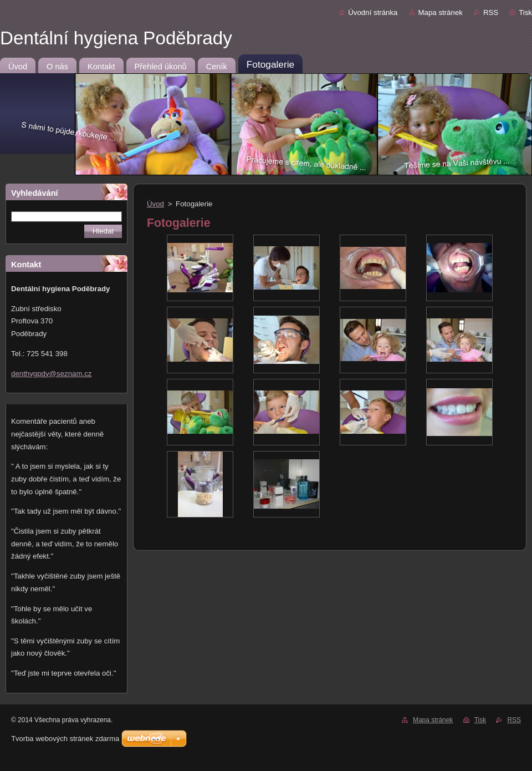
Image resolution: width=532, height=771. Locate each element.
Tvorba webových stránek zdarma (65, 739)
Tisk (525, 12)
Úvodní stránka (373, 12)
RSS (491, 12)
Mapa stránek (441, 12)
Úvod (155, 204)
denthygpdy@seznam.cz (51, 374)
